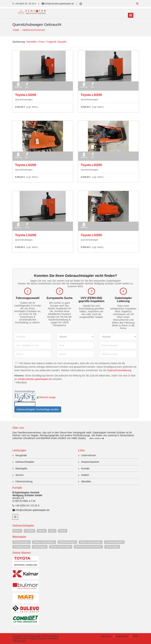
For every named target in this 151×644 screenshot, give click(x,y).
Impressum (106, 636)
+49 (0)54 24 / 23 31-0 (25, 4)
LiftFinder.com (19, 641)
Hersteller (32, 42)
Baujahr (62, 42)
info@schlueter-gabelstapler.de (59, 4)
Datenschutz (122, 636)
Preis (42, 42)
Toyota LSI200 (26, 95)
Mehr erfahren (97, 438)
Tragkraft (51, 42)
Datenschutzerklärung (119, 370)
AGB (135, 636)
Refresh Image (48, 397)
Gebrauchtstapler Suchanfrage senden (38, 409)
